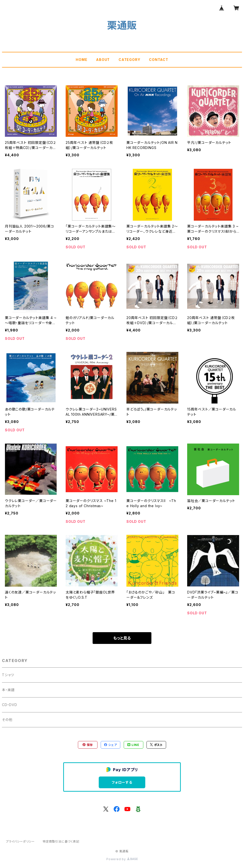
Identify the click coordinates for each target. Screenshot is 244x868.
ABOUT (103, 60)
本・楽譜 (8, 690)
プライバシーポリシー (20, 841)
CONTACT (159, 60)
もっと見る (122, 638)
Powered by (122, 859)
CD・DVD (10, 705)
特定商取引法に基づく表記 (61, 841)
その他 (7, 720)
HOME (81, 60)
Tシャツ (8, 675)
